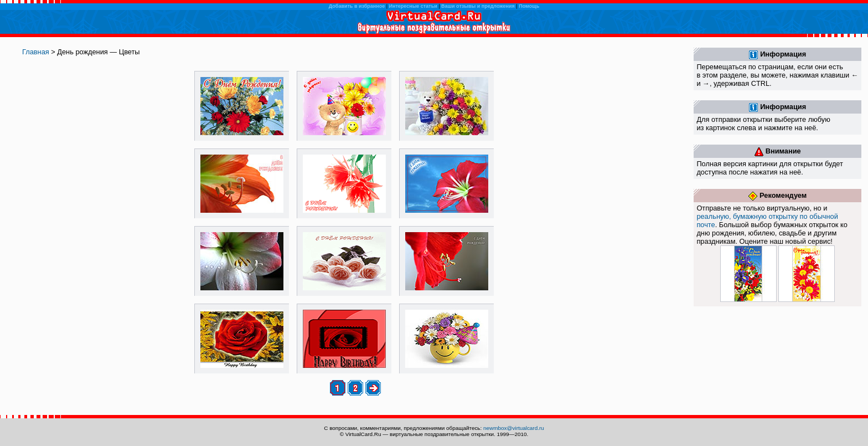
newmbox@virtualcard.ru (514, 428)
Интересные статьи (413, 6)
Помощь (529, 6)
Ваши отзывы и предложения (478, 6)
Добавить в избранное (357, 6)
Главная (36, 52)
